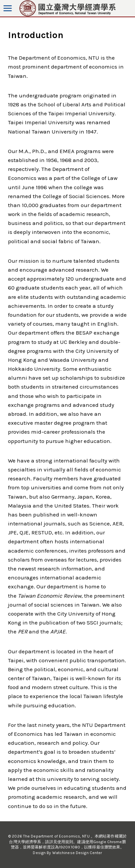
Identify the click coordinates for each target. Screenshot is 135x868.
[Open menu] (8, 8)
